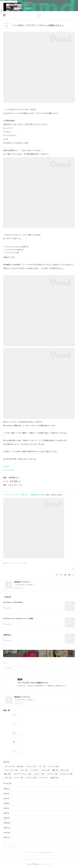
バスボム (45, 771)
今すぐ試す (28, 8)
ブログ (8, 778)
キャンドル (53, 767)
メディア (19, 778)
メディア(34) (23, 563)
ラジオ (24, 771)
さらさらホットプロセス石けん (13, 602)
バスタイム (52, 774)
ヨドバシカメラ (9, 470)
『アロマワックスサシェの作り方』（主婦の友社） (22, 495)
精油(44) (5, 563)
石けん (65, 771)
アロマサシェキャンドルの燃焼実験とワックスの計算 (30, 751)
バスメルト (31, 767)
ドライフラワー (11, 771)
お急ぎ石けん (7, 635)
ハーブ (34, 771)
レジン (42, 767)
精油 (7, 774)
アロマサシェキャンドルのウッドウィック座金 (18, 619)
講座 (55, 771)
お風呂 (54, 778)
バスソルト (9, 767)
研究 (20, 767)
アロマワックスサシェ (22, 774)
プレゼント (39, 774)
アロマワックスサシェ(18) (14, 563)
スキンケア (31, 778)
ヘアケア (43, 778)
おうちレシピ (66, 774)
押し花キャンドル (19, 742)
